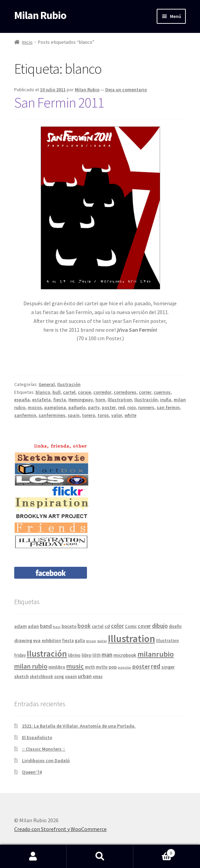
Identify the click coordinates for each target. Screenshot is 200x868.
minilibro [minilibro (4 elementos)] (57, 667)
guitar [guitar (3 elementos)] (102, 641)
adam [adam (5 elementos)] (20, 626)
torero (88, 415)
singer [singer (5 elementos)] (168, 667)
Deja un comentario (126, 90)
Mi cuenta (33, 856)
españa (22, 400)
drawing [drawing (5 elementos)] (23, 640)
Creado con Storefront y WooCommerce (60, 829)
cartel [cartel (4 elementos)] (98, 626)
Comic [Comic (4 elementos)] (131, 626)
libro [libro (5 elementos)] (86, 655)
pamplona (55, 407)
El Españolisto (37, 737)
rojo (131, 407)
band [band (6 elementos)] (46, 626)
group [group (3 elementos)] (91, 641)
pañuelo (77, 407)
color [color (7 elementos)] (117, 626)
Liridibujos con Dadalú (46, 760)
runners (146, 407)
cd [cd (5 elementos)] (107, 626)
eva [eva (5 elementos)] (37, 640)
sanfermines (52, 415)
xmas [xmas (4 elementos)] (98, 676)
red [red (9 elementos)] (156, 666)
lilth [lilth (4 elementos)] (96, 655)
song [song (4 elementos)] (59, 676)
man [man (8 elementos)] (107, 654)
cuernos (162, 392)
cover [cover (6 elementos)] (144, 626)
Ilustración (69, 384)
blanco (43, 392)
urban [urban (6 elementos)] (85, 676)
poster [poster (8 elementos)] (141, 666)
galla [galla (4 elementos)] (80, 640)
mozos (35, 407)
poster (109, 407)
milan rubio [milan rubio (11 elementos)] (31, 666)
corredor (102, 392)
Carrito (154, 852)
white (130, 415)
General (47, 384)
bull (57, 392)
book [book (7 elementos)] (84, 626)
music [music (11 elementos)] (75, 666)
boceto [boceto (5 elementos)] (69, 626)
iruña (166, 400)
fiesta (60, 400)
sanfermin (25, 415)
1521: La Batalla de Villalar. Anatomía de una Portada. (79, 726)
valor (117, 415)
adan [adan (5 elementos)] (33, 626)
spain (74, 415)
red (121, 407)
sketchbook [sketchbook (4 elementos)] (41, 676)
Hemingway (81, 400)
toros (103, 415)
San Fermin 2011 (59, 102)
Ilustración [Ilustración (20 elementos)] (47, 654)
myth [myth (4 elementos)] (90, 667)
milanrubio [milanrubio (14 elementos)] (156, 654)
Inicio (27, 42)
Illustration (120, 400)
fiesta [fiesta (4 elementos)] (68, 640)
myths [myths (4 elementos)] (102, 667)
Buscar (100, 856)
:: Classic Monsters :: (44, 749)
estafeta (41, 400)
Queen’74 (32, 772)
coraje (84, 392)
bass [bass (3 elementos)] (57, 627)
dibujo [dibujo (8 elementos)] (160, 626)
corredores (125, 392)
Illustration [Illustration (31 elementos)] (131, 639)
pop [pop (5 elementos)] (113, 667)
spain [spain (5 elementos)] (71, 676)
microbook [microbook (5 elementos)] (125, 655)
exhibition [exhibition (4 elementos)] (51, 640)
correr (145, 392)
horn (100, 400)
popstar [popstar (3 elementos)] (125, 667)
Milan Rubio (40, 15)
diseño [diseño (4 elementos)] (175, 626)
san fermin (168, 407)
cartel (69, 392)
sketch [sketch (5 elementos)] (21, 676)
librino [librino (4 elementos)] (74, 655)
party (94, 407)
